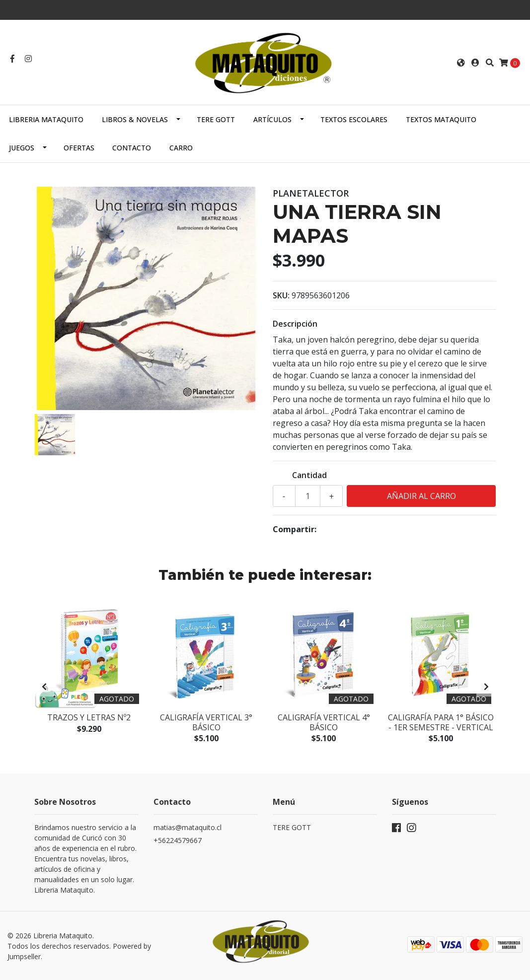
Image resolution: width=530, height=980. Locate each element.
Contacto (132, 148)
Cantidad (309, 475)
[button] (461, 63)
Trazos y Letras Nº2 (89, 717)
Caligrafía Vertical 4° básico (324, 722)
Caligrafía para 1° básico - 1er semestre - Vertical (441, 722)
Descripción (295, 324)
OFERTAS (79, 148)
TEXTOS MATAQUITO (441, 119)
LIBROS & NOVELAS (135, 119)
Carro (181, 148)
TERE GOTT (216, 119)
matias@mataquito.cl (188, 827)
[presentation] (44, 687)
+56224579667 (178, 840)
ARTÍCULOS (272, 119)
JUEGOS (22, 148)
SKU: (281, 295)
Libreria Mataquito (46, 119)
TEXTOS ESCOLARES (354, 119)
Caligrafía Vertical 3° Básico (206, 722)
